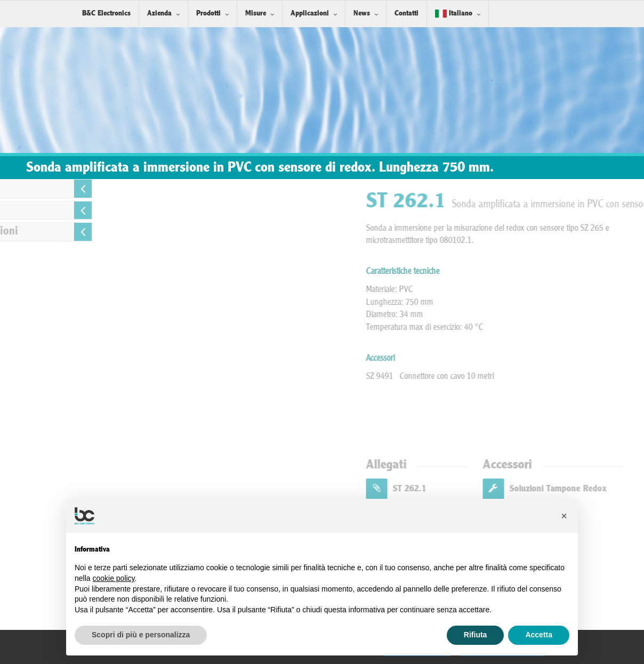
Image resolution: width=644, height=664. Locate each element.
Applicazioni (310, 14)
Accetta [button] (539, 635)
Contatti (406, 14)
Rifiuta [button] (476, 635)
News (362, 14)
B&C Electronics (106, 14)
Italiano (454, 14)
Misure (256, 14)
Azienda (159, 14)
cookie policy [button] (113, 578)
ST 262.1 (506, 489)
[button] (564, 516)
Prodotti (208, 14)
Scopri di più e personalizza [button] (141, 635)
